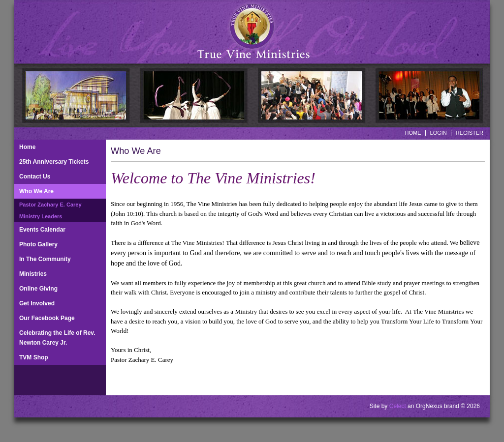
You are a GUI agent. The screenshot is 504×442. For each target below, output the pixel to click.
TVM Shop (34, 357)
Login (439, 133)
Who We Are (36, 191)
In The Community (45, 259)
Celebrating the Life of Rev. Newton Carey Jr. (57, 338)
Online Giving (38, 289)
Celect (398, 406)
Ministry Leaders (41, 216)
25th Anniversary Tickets (54, 162)
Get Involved (37, 303)
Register (470, 133)
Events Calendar (42, 230)
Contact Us (35, 177)
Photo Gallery (38, 244)
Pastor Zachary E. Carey (50, 205)
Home (413, 133)
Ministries (33, 274)
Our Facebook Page (47, 318)
